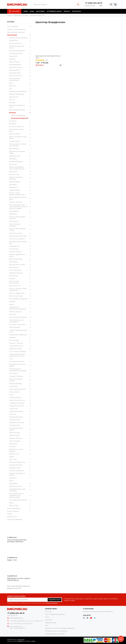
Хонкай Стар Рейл (20, 465)
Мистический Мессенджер (20, 282)
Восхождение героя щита (20, 130)
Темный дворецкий (20, 417)
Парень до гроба (20, 349)
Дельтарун (20, 159)
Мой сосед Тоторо (20, 296)
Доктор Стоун (20, 174)
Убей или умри (20, 433)
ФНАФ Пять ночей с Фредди (20, 450)
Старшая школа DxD (20, 406)
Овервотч (20, 337)
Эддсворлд (20, 483)
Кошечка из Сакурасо (20, 239)
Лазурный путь (20, 246)
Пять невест (20, 373)
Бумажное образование (20, 91)
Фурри (12, 457)
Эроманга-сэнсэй (20, 486)
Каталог (14, 11)
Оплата (67, 11)
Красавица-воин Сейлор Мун (20, 242)
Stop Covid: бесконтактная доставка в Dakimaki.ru (17, 541)
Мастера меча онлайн (20, 265)
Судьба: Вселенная (20, 411)
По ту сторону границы (20, 351)
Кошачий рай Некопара (20, 236)
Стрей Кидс (20, 409)
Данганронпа (20, 149)
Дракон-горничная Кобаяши (20, 178)
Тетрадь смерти (20, 420)
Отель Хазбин (20, 340)
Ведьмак (20, 102)
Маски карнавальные (15, 519)
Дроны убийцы (20, 182)
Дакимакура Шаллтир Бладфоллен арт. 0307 (48, 57)
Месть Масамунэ (20, 270)
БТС (20, 89)
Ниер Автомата (20, 327)
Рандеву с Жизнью (20, 376)
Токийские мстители (20, 423)
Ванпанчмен (20, 97)
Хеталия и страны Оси (20, 462)
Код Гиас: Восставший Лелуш (20, 230)
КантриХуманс (20, 211)
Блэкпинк (20, 86)
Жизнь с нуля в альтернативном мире (20, 194)
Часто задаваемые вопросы (55, 614)
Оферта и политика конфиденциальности (60, 628)
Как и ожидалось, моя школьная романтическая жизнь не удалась (20, 207)
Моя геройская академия (20, 299)
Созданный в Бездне (20, 403)
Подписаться (55, 600)
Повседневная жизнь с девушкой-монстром (20, 355)
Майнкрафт (20, 262)
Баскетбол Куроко (20, 67)
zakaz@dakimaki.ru (16, 618)
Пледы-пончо (12, 517)
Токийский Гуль (20, 425)
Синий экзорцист (20, 397)
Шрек (11, 481)
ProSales (20, 641)
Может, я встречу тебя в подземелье (20, 290)
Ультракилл (20, 444)
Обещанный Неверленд (20, 335)
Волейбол (20, 124)
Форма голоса (20, 454)
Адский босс (20, 41)
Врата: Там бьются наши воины (20, 138)
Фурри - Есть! (12, 560)
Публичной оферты (51, 603)
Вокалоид (20, 121)
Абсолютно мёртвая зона (20, 38)
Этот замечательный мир (20, 500)
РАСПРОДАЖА (19, 27)
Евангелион (20, 187)
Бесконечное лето (20, 76)
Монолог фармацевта (20, 293)
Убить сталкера (20, 441)
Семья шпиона (20, 392)
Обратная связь (51, 623)
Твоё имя (20, 414)
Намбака (20, 302)
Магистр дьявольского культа (20, 255)
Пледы (10, 514)
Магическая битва (20, 259)
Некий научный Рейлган (20, 317)
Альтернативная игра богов (20, 47)
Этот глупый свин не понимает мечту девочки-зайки (20, 495)
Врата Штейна (20, 134)
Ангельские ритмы (20, 53)
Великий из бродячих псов (20, 106)
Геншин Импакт (20, 141)
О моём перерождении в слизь (20, 331)
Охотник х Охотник (20, 343)
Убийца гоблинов (20, 438)
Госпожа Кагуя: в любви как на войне (20, 145)
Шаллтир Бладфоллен (20, 118)
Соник (20, 395)
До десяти (20, 164)
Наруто (20, 304)
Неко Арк (13, 314)
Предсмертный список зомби (20, 365)
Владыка (20, 113)
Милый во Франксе (20, 273)
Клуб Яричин (20, 221)
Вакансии (49, 620)
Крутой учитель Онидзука (20, 225)
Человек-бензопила (20, 471)
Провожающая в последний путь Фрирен (20, 370)
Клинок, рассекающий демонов (20, 218)
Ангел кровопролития (20, 51)
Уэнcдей (20, 447)
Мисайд (20, 278)
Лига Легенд (20, 249)
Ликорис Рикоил (20, 252)
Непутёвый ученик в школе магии (20, 321)
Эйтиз (20, 503)
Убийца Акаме (20, 435)
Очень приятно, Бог (20, 346)
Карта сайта (21, 640)
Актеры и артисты (16, 43)
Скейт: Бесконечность (20, 400)
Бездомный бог (20, 70)
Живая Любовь (20, 190)
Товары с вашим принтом (16, 29)
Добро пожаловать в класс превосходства (20, 168)
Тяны (26, 11)
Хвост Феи (20, 459)
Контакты (76, 11)
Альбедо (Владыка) (18, 115)
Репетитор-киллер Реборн (20, 380)
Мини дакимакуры (19, 508)
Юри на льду (20, 506)
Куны (32, 11)
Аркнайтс (20, 59)
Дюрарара (20, 185)
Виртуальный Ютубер (20, 110)
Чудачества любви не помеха (20, 474)
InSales (33, 641)
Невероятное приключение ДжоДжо (20, 308)
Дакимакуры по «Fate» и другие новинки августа (19, 579)
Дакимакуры (19, 35)
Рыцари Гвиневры (20, 384)
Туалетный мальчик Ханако (20, 429)
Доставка (40, 11)
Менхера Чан (20, 267)
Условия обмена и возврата (55, 634)
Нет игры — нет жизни (20, 325)
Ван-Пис (20, 100)
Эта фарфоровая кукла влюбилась (20, 490)
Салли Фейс (20, 386)
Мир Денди (20, 276)
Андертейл (20, 56)
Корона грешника (20, 233)
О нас (47, 617)
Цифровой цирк (20, 468)
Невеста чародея (20, 312)
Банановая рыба (20, 65)
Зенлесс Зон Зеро (20, 202)
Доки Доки (20, 172)
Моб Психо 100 (20, 286)
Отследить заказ (54, 11)
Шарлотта (20, 478)
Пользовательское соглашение (56, 631)
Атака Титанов (20, 62)
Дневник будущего (20, 161)
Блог (47, 625)
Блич (20, 83)
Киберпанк (20, 214)
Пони (11, 359)
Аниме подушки (19, 511)
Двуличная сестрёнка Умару (20, 152)
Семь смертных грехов (20, 389)
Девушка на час (20, 156)
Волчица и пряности (20, 127)
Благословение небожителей (20, 79)
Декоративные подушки (16, 32)
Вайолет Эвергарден (20, 94)
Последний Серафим (20, 362)
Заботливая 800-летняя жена (20, 198)
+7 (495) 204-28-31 (94, 3)
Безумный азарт (20, 73)
